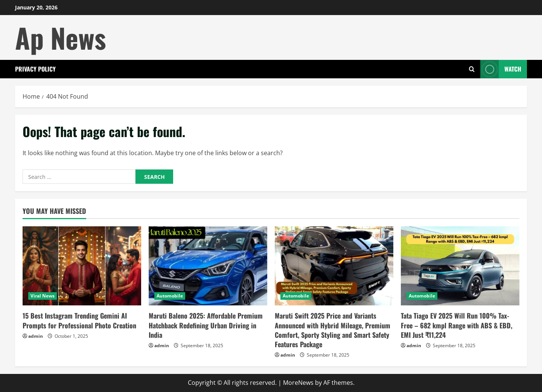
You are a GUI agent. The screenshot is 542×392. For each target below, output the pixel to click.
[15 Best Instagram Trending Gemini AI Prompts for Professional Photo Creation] (82, 266)
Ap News (61, 37)
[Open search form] (472, 69)
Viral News (43, 296)
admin (36, 336)
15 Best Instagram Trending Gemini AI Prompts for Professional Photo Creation (79, 320)
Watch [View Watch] (501, 69)
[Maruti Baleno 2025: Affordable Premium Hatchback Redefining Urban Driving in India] (208, 266)
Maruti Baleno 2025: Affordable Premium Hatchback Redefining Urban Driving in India (206, 325)
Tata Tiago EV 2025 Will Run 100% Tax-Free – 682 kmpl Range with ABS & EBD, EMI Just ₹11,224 (457, 325)
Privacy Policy (35, 69)
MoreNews (298, 383)
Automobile (170, 296)
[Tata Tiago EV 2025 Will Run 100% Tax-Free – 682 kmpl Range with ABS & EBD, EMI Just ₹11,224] (460, 266)
